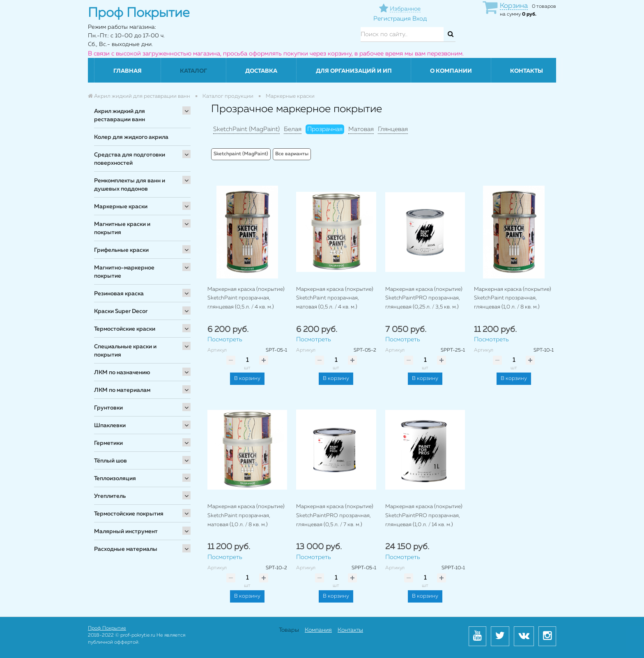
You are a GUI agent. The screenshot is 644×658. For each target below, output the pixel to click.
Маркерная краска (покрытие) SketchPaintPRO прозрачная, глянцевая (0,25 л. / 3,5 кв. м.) (424, 298)
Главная (128, 71)
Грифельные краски (121, 250)
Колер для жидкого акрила (131, 137)
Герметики (108, 443)
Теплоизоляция (115, 479)
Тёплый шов (110, 461)
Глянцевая (393, 129)
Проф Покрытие (107, 628)
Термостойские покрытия (129, 514)
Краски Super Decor (121, 311)
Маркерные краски (121, 207)
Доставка (261, 71)
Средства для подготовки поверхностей (130, 159)
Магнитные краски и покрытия (122, 228)
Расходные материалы (126, 549)
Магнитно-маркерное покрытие (124, 272)
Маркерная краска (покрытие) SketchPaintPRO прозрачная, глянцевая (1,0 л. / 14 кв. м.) (424, 515)
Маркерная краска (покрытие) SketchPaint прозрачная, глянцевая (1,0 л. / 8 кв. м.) (513, 298)
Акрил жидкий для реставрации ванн (120, 115)
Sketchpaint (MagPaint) (241, 154)
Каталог (193, 71)
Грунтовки (108, 408)
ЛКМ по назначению (122, 373)
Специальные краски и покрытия (125, 351)
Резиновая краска (119, 294)
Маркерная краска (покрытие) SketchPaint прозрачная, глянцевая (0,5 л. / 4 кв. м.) (246, 298)
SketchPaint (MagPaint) (246, 129)
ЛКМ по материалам (122, 390)
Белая (293, 129)
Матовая (361, 129)
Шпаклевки (110, 426)
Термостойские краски (125, 329)
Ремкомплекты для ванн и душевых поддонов (130, 185)
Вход (420, 19)
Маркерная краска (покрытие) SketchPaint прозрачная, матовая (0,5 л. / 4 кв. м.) (335, 298)
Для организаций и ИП (354, 71)
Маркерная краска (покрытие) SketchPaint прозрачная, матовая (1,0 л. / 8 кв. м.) (246, 515)
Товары (289, 630)
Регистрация (392, 19)
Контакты (527, 71)
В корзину (247, 378)
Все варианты (292, 154)
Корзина (514, 6)
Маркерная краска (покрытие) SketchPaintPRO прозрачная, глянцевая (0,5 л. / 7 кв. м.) (335, 515)
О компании (451, 71)
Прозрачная (325, 129)
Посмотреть (225, 339)
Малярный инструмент (126, 531)
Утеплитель (110, 496)
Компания (318, 630)
